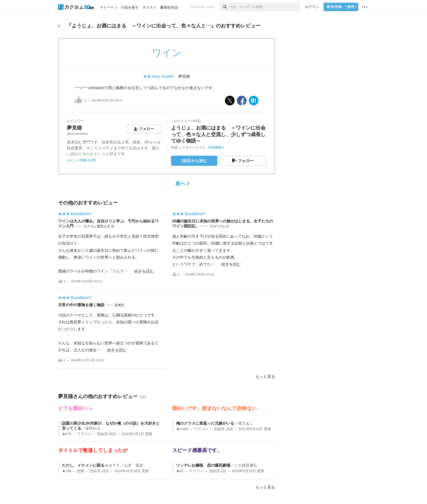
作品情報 (216, 147)
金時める (93, 428)
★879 (67, 434)
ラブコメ (84, 434)
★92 (180, 471)
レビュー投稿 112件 (82, 160)
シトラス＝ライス (192, 147)
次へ (183, 183)
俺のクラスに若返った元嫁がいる (205, 423)
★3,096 (182, 429)
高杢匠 (119, 305)
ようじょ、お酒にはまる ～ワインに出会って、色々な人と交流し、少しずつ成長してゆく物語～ (218, 134)
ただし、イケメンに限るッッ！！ (91, 465)
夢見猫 (184, 76)
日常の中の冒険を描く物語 (81, 305)
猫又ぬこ (246, 423)
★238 (67, 471)
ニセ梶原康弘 (246, 465)
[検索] (225, 7)
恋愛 (80, 471)
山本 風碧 (133, 465)
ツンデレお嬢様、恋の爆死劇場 (203, 465)
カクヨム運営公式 (97, 226)
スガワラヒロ (219, 226)
